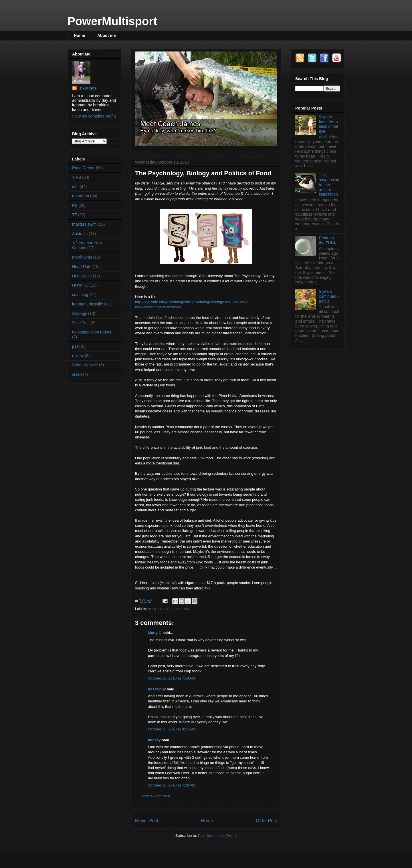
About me (107, 35)
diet (168, 609)
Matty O (155, 633)
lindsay (154, 740)
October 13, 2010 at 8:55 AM (171, 729)
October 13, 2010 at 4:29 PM (172, 785)
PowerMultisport (112, 21)
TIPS (77, 177)
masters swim (84, 224)
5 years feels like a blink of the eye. (329, 124)
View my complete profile (94, 116)
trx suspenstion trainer (92, 332)
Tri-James (87, 88)
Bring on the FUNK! (328, 240)
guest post (181, 609)
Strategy (80, 313)
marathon (81, 196)
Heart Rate (82, 267)
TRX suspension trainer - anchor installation (329, 185)
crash (77, 374)
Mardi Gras (82, 257)
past (76, 346)
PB (75, 205)
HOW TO (80, 285)
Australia (155, 609)
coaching (80, 295)
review (78, 356)
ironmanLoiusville (88, 304)
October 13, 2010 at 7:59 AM (171, 678)
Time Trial (81, 323)
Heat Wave (82, 276)
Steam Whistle (85, 365)
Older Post (266, 821)
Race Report (83, 168)
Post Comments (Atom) (217, 836)
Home (79, 35)
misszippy (157, 689)
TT (75, 215)
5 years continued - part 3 (329, 296)
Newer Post (147, 821)
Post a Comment (156, 796)
